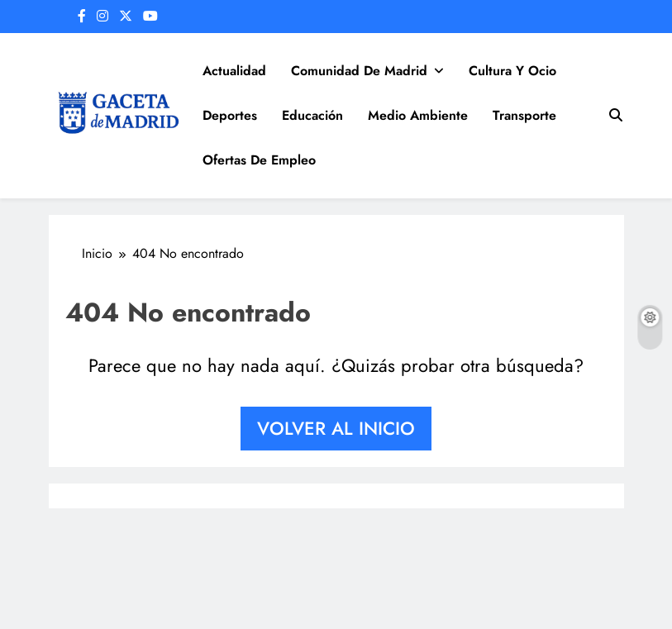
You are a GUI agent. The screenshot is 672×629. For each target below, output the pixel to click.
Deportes (230, 115)
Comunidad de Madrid (359, 71)
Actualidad (234, 71)
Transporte (524, 115)
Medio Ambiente (418, 115)
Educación (312, 115)
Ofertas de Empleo (259, 160)
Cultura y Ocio (512, 71)
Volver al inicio (336, 428)
